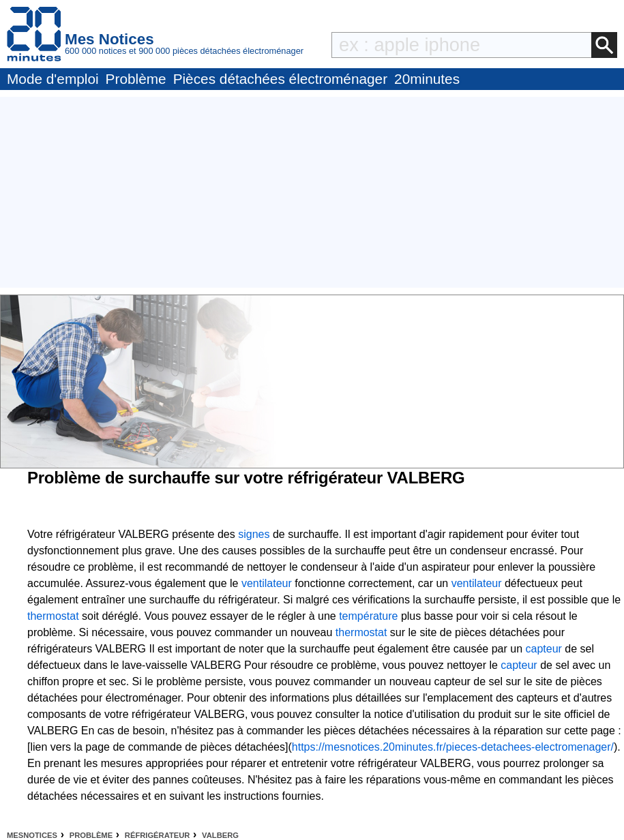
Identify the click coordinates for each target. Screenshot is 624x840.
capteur (544, 649)
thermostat (53, 616)
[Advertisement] (312, 192)
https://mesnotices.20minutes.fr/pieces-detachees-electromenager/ (453, 747)
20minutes (427, 79)
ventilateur (267, 583)
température (368, 616)
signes (254, 534)
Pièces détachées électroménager (280, 79)
